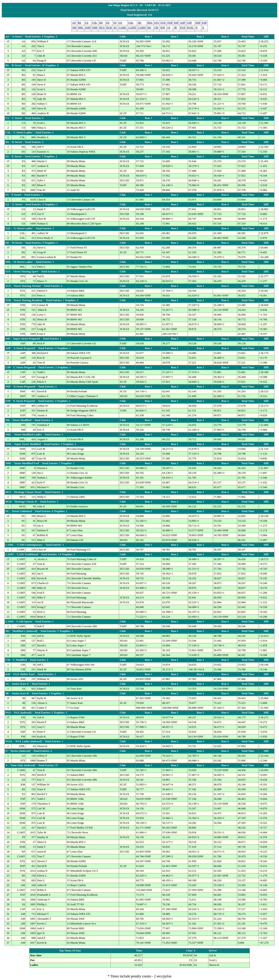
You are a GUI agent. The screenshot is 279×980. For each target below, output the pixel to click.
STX (163, 23)
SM (74, 27)
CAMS (142, 27)
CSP (189, 23)
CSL (94, 23)
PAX (183, 27)
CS (87, 23)
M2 (149, 27)
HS (139, 23)
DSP (198, 23)
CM (156, 27)
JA (169, 27)
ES (108, 23)
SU (115, 27)
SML (80, 27)
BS (79, 23)
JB (175, 27)
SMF (95, 27)
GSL (131, 23)
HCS (102, 27)
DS (101, 23)
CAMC (123, 27)
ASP (183, 23)
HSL (150, 23)
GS (120, 23)
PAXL (190, 27)
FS (115, 23)
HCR (109, 27)
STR (170, 23)
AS (74, 23)
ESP (204, 23)
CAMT (132, 27)
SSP (176, 23)
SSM (88, 27)
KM (163, 27)
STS (157, 23)
